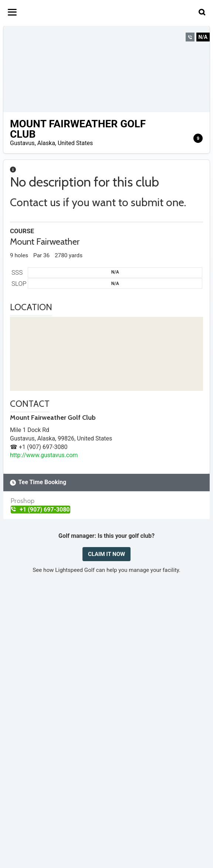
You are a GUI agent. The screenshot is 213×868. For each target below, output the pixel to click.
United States (75, 143)
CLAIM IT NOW (106, 554)
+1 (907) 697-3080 (40, 510)
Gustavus (22, 143)
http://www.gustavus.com (44, 455)
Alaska (46, 143)
